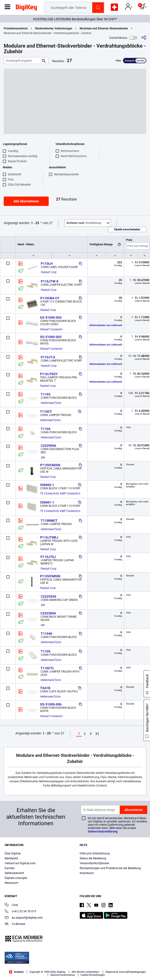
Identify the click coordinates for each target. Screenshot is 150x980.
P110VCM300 (50, 465)
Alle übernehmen (26, 201)
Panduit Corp (49, 272)
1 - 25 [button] (35, 223)
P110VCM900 (50, 576)
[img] (26, 8)
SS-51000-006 (51, 704)
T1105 (46, 651)
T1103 (46, 394)
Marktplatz (11, 858)
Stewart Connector (51, 329)
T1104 (46, 429)
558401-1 (47, 502)
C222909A (48, 446)
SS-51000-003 (51, 337)
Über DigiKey (13, 853)
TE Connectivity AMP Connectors (60, 494)
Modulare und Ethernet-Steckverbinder (104, 28)
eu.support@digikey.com (24, 918)
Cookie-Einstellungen (93, 975)
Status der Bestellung (93, 858)
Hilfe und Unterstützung (95, 853)
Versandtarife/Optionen (94, 863)
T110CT (46, 412)
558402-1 (47, 485)
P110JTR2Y (49, 374)
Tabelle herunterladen (127, 229)
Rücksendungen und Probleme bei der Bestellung (110, 868)
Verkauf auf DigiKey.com (20, 863)
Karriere (10, 868)
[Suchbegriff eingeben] (22, 61)
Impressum (87, 873)
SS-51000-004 (51, 317)
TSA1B (45, 688)
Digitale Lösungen (16, 878)
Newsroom (12, 883)
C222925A (48, 596)
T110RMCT (49, 521)
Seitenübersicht (14, 873)
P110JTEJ (48, 557)
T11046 (46, 634)
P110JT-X (48, 357)
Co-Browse (15, 924)
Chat (11, 905)
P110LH (47, 264)
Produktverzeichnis (16, 28)
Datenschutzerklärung (103, 831)
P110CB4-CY (50, 298)
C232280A (48, 613)
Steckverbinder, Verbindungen (54, 28)
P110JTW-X (50, 281)
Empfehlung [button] (84, 223)
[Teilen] (144, 38)
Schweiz (16, 972)
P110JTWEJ (49, 537)
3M (43, 458)
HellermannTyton (51, 403)
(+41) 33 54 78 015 (20, 912)
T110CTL (47, 668)
